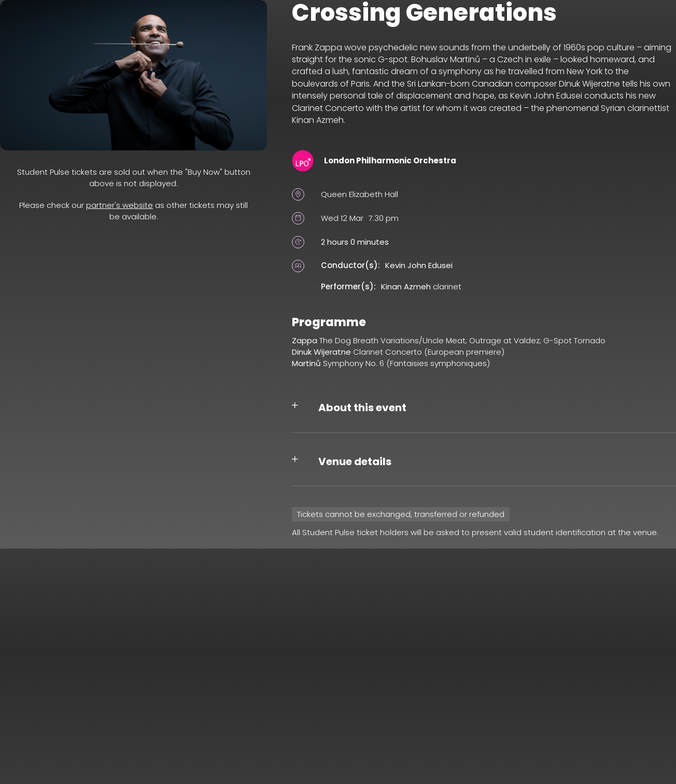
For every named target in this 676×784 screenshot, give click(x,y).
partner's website (119, 205)
